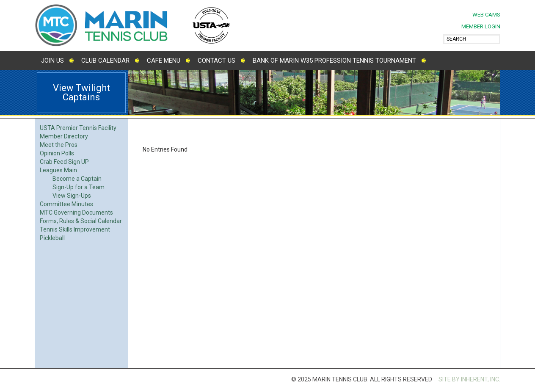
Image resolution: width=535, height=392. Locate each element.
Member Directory (64, 136)
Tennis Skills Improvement (75, 229)
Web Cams (486, 15)
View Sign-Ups (72, 196)
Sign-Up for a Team (79, 187)
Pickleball (52, 238)
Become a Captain (77, 179)
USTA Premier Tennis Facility (78, 128)
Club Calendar (105, 61)
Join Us (52, 61)
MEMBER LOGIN (481, 26)
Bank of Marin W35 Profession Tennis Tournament (334, 61)
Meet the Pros (59, 145)
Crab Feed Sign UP (64, 162)
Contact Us (216, 61)
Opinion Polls (57, 153)
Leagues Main (58, 170)
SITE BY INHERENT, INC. (469, 379)
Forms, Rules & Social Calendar (81, 221)
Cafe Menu (164, 61)
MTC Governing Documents (76, 213)
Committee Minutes (66, 204)
